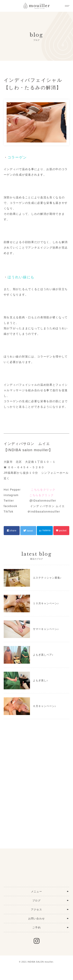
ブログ (36, 901)
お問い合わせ (37, 919)
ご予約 (36, 928)
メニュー (36, 892)
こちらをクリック (43, 490)
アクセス (36, 910)
